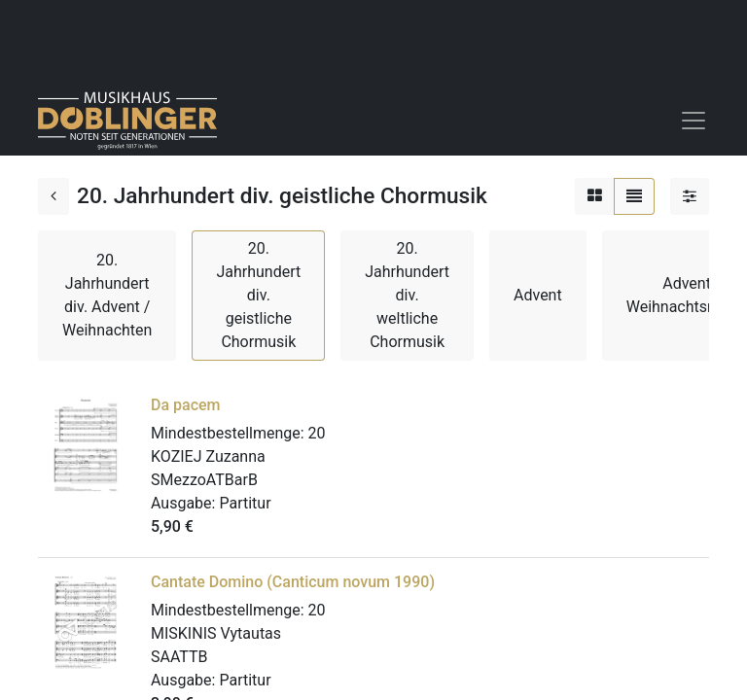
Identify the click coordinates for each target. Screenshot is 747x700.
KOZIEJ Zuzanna (208, 456)
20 (317, 433)
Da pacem (186, 405)
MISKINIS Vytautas (216, 633)
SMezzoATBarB (204, 480)
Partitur (245, 503)
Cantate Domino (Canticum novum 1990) (293, 582)
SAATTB (179, 657)
